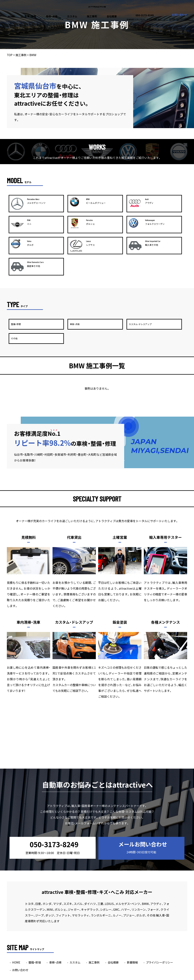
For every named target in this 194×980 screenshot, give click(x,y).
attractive (90, 978)
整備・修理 (30, 16)
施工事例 (92, 16)
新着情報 (137, 913)
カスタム (72, 16)
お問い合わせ (179, 17)
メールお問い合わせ (140, 799)
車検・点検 (52, 16)
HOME (11, 16)
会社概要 (112, 16)
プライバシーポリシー (165, 913)
